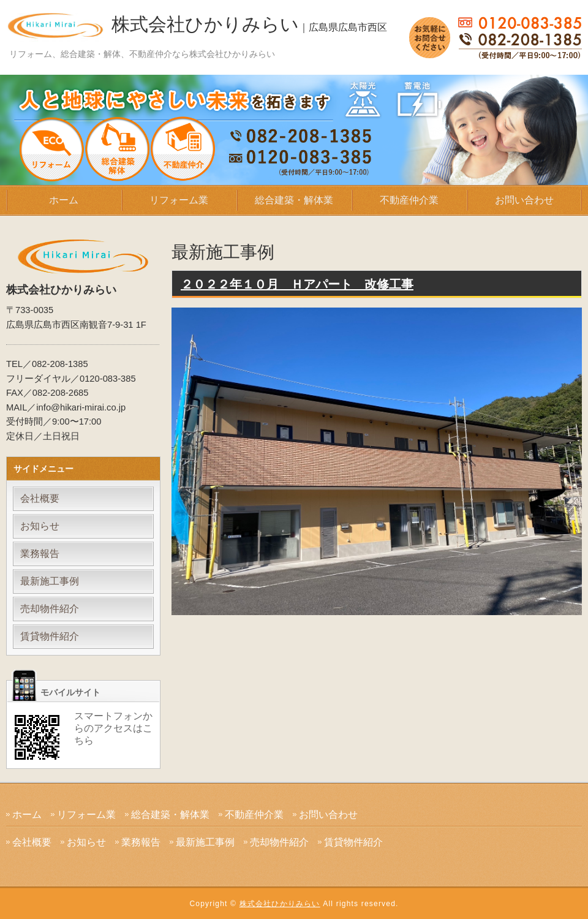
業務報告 (40, 554)
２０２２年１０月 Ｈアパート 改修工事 (297, 284)
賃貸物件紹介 (50, 636)
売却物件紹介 (50, 609)
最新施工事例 (50, 581)
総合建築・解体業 (294, 200)
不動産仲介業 (409, 200)
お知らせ (40, 526)
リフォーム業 (179, 200)
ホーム (64, 200)
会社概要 (40, 498)
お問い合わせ (524, 200)
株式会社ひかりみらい (249, 24)
